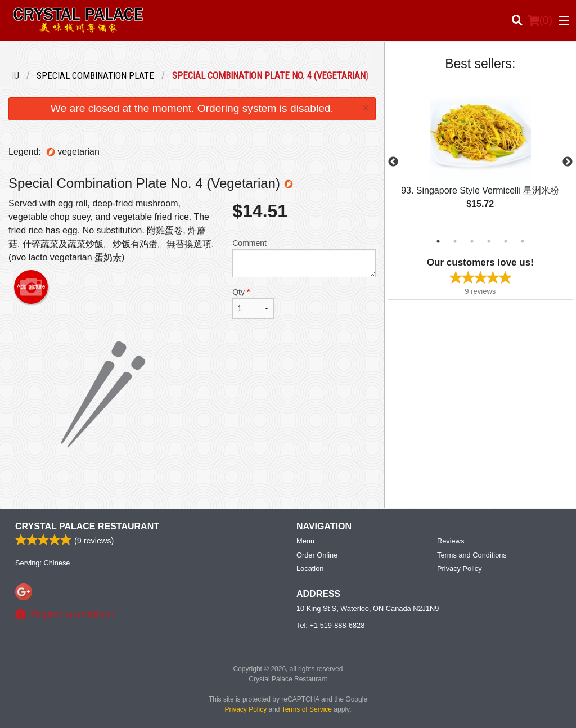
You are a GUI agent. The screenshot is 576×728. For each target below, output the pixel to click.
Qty (253, 303)
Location (310, 569)
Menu (305, 541)
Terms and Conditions (472, 555)
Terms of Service (307, 709)
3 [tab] (472, 241)
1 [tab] (438, 241)
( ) (540, 20)
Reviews (451, 541)
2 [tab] (455, 241)
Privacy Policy (460, 569)
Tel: (330, 625)
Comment (304, 258)
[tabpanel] (480, 155)
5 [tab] (506, 241)
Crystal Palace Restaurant (87, 526)
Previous (393, 162)
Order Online (317, 555)
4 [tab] (489, 241)
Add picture (31, 287)
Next (568, 162)
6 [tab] (523, 241)
